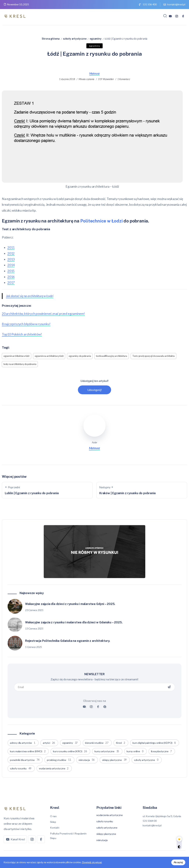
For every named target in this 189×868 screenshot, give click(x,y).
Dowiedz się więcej (92, 862)
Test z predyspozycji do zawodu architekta (153, 356)
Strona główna (51, 39)
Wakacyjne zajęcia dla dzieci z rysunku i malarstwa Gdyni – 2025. (70, 603)
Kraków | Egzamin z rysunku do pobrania (127, 493)
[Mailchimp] (169, 686)
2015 (11, 271)
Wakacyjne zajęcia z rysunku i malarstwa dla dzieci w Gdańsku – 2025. (74, 622)
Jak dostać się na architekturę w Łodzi (30, 296)
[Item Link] (15, 606)
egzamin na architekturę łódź (49, 356)
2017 (11, 282)
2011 (11, 247)
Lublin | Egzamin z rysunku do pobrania (32, 493)
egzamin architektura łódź (17, 356)
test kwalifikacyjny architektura (112, 356)
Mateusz (95, 73)
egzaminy (96, 39)
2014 (11, 265)
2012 (11, 253)
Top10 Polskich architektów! (22, 334)
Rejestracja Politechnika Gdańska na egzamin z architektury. (68, 640)
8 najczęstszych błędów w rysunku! (26, 324)
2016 (11, 277)
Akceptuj (178, 862)
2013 (11, 259)
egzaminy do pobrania (80, 356)
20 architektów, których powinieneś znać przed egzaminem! (43, 314)
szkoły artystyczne (75, 39)
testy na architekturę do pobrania (20, 364)
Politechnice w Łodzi (102, 221)
